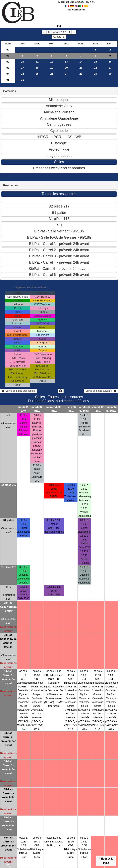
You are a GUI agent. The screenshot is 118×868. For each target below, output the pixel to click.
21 (81, 68)
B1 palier (8, 520)
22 (95, 68)
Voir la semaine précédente (18, 391)
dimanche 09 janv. (111, 409)
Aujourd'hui (59, 37)
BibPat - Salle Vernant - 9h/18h (8, 607)
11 (37, 62)
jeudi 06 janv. (71, 409)
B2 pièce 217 (8, 485)
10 (23, 62)
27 (66, 74)
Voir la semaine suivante (101, 391)
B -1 (9, 587)
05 (8, 80)
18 (37, 68)
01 (8, 56)
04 (8, 74)
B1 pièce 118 (8, 567)
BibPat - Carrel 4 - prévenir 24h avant (8, 795)
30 (110, 74)
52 (8, 50)
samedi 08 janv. (98, 409)
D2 (9, 415)
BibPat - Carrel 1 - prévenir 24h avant (8, 677)
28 (81, 74)
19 (52, 68)
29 (95, 74)
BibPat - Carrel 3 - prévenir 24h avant (8, 767)
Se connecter (77, 10)
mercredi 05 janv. (54, 409)
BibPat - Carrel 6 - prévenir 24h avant (8, 844)
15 (95, 62)
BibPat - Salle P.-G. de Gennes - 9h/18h (8, 641)
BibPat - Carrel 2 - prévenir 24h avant (8, 739)
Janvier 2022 (59, 32)
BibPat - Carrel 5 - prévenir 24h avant (8, 823)
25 (37, 74)
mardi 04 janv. (37, 409)
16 (110, 62)
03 (8, 68)
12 (52, 62)
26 (52, 74)
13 (66, 62)
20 (66, 68)
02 (8, 62)
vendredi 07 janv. (84, 409)
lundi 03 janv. (23, 409)
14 (81, 62)
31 (23, 80)
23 (110, 68)
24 (23, 74)
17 (23, 68)
